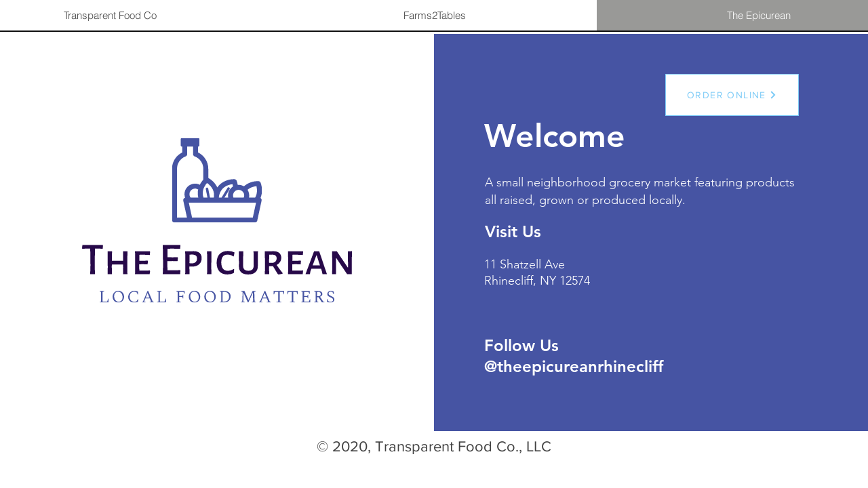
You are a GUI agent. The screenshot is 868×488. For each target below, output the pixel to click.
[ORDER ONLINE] (732, 95)
